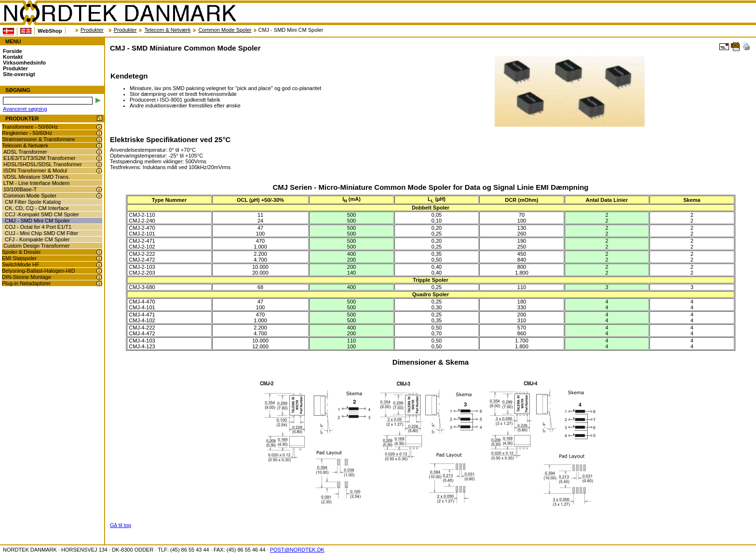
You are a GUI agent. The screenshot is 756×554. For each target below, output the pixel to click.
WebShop (50, 31)
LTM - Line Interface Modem (36, 183)
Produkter (92, 30)
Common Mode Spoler (225, 30)
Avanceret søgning (25, 109)
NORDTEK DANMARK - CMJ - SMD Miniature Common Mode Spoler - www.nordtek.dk (120, 13)
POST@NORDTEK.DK (297, 550)
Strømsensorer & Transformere (39, 139)
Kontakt (13, 57)
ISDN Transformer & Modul (35, 171)
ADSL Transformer (25, 152)
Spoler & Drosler (21, 252)
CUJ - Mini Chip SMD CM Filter (41, 233)
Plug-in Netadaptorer (27, 283)
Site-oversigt (19, 74)
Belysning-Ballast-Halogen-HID (39, 271)
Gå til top (121, 525)
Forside (13, 51)
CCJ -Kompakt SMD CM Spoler (42, 214)
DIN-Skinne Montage (27, 277)
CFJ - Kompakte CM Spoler (37, 239)
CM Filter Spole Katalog (33, 202)
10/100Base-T (20, 189)
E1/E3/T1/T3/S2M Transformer (40, 158)
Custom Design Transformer (37, 246)
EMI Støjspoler (19, 258)
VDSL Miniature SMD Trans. (37, 177)
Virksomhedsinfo (24, 63)
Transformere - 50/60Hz (30, 127)
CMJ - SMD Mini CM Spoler (37, 221)
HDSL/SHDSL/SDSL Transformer (43, 164)
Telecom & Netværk (167, 30)
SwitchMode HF (21, 264)
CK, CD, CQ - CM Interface (37, 208)
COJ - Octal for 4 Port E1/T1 (38, 227)
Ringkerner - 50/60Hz (27, 133)
